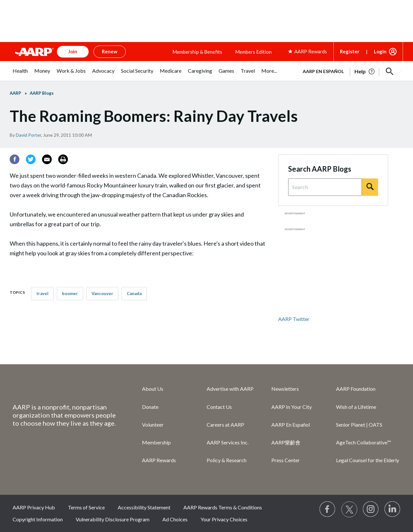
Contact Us (219, 407)
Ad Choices (175, 519)
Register (350, 51)
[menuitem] (20, 74)
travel (42, 293)
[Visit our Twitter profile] (349, 509)
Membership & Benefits (197, 52)
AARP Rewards (159, 460)
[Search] (370, 187)
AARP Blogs (42, 93)
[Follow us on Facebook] (328, 509)
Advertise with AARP (230, 389)
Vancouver (102, 293)
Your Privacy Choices (224, 519)
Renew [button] (110, 51)
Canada (134, 293)
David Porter (28, 135)
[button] (390, 71)
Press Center (286, 460)
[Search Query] (325, 187)
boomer (70, 293)
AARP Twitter (294, 319)
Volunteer (153, 425)
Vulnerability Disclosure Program (113, 519)
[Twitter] (31, 159)
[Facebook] (15, 159)
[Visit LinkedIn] (393, 509)
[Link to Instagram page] (371, 509)
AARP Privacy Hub (34, 507)
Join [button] (73, 51)
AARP (15, 93)
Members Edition (253, 52)
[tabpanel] (349, 71)
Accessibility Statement (144, 507)
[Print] (63, 159)
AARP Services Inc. (228, 442)
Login (380, 51)
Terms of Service (86, 507)
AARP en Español (323, 71)
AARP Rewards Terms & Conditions (223, 507)
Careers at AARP (225, 425)
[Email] (47, 159)
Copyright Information (38, 519)
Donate (150, 407)
